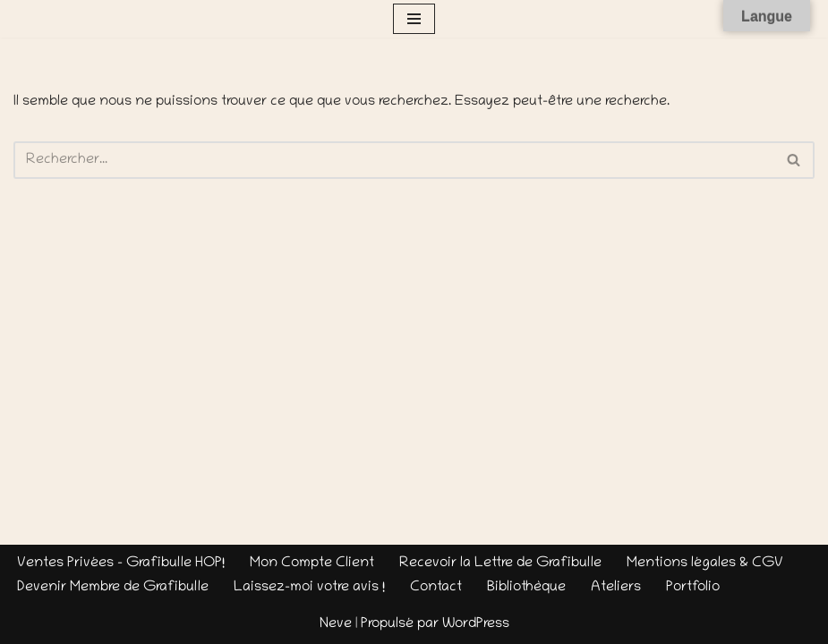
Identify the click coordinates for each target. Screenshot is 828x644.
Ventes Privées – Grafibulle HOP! (121, 563)
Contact (436, 588)
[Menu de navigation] (414, 19)
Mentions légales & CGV (705, 563)
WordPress (476, 624)
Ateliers (616, 588)
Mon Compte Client (312, 563)
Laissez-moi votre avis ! (309, 588)
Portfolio (693, 588)
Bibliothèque (526, 588)
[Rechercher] (394, 160)
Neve (336, 624)
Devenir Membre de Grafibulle (113, 588)
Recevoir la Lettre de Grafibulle (500, 563)
